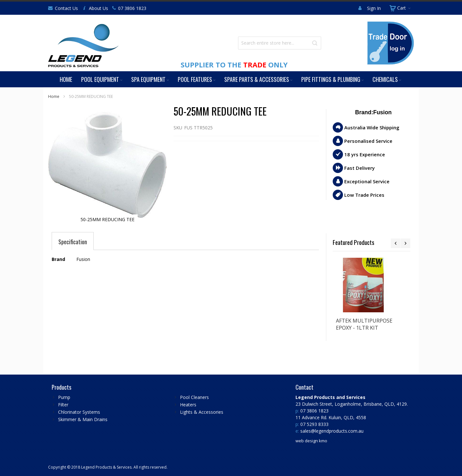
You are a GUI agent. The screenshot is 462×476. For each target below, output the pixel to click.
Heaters (188, 405)
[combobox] (280, 43)
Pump (64, 397)
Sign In (374, 8)
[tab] (73, 242)
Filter (63, 405)
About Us (98, 8)
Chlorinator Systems (79, 412)
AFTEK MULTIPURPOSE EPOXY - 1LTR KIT (364, 324)
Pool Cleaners (194, 397)
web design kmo (311, 441)
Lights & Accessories (202, 412)
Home (54, 96)
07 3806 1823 (132, 8)
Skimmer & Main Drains (83, 419)
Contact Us (66, 8)
